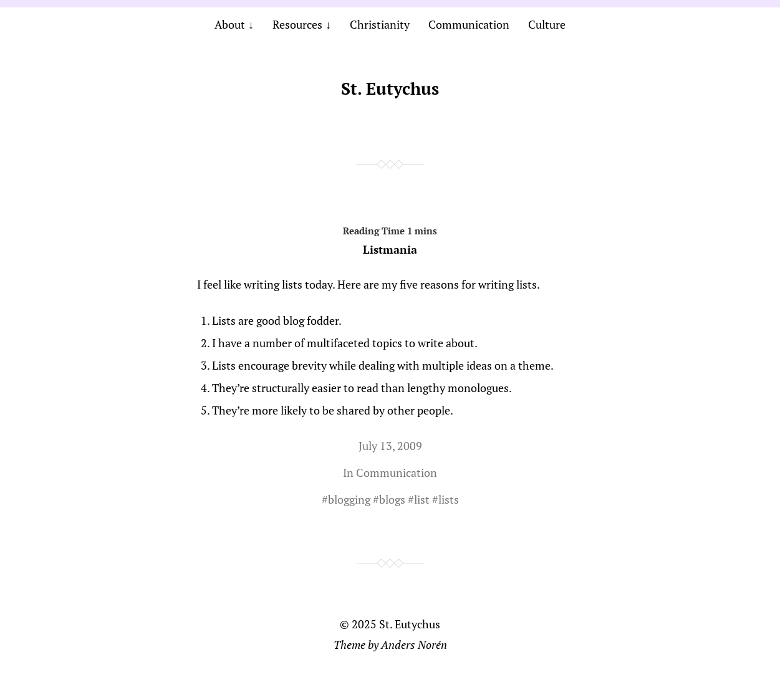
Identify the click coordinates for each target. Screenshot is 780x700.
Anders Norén (414, 645)
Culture (547, 24)
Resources (297, 24)
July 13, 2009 (390, 446)
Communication (469, 24)
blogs (392, 499)
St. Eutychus (390, 89)
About (230, 24)
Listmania (390, 238)
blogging (349, 499)
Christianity (380, 24)
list (422, 499)
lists (449, 499)
